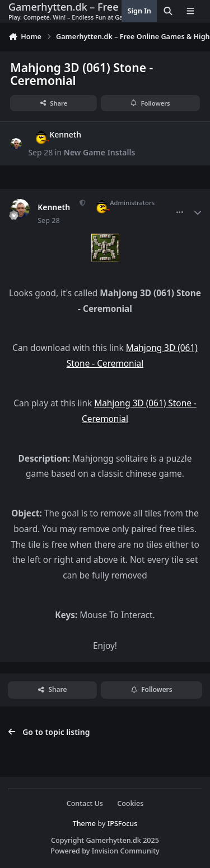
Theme (84, 824)
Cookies (130, 803)
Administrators (121, 203)
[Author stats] (198, 212)
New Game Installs (100, 152)
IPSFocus (123, 824)
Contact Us (85, 803)
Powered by (105, 851)
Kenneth (55, 134)
